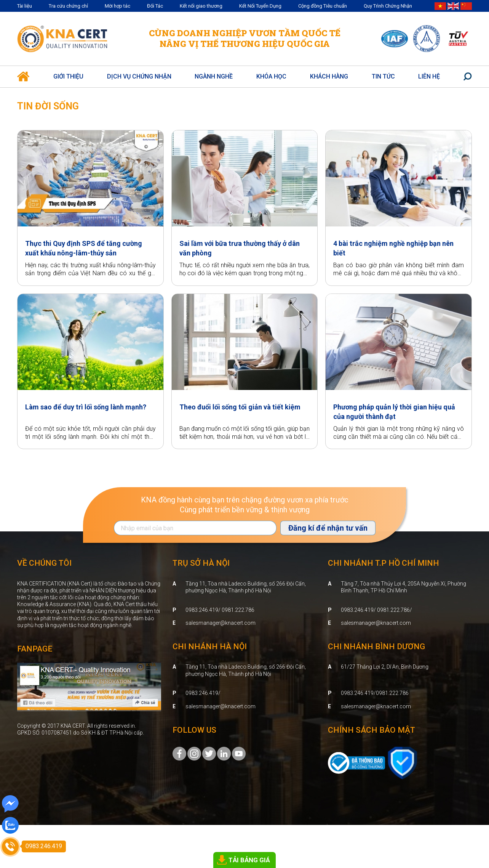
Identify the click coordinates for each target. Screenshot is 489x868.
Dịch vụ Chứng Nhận (139, 76)
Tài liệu (25, 6)
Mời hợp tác (117, 6)
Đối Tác (155, 6)
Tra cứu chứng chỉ (68, 6)
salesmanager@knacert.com (221, 623)
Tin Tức (383, 76)
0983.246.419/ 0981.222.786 (220, 610)
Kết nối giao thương (201, 6)
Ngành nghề (214, 76)
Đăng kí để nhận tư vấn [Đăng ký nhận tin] (328, 528)
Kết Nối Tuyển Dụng (260, 6)
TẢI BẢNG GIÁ (249, 860)
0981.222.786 (392, 693)
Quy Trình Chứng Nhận (388, 6)
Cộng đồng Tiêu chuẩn (323, 6)
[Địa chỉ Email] (195, 528)
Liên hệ (429, 76)
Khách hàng (329, 76)
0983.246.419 (202, 693)
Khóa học (271, 76)
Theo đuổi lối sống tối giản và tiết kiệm (240, 407)
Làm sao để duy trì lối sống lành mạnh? (86, 407)
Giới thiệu (68, 76)
